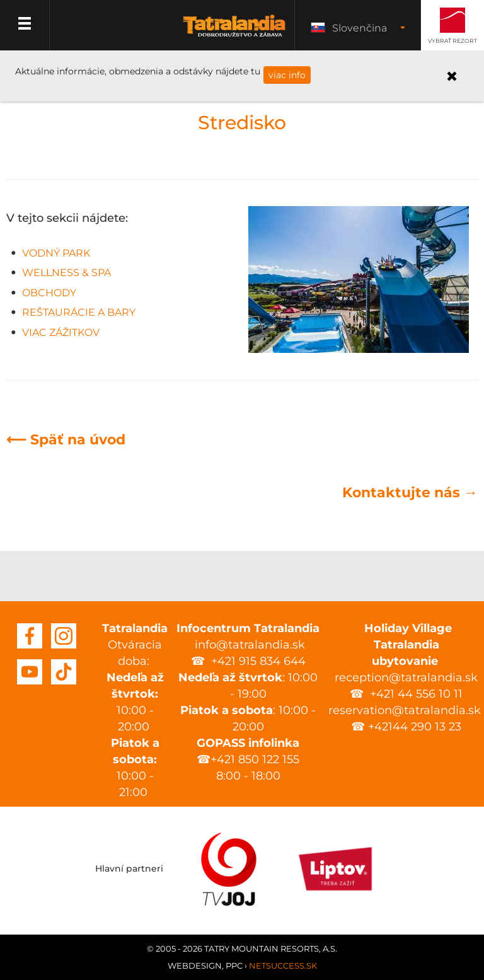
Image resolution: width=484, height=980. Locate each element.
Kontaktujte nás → (410, 493)
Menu (25, 25)
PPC (234, 966)
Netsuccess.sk (283, 966)
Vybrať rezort (452, 41)
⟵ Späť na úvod (66, 440)
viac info (287, 75)
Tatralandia (234, 33)
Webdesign (195, 966)
